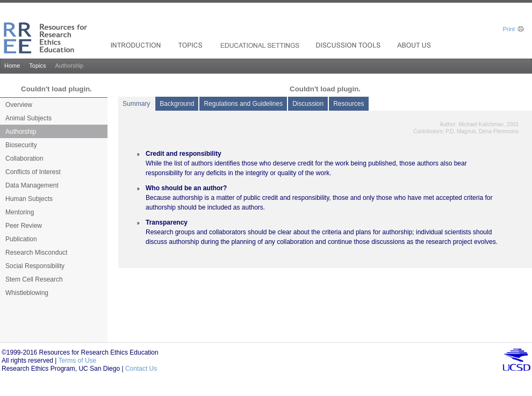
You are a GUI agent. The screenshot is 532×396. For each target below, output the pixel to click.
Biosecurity (21, 145)
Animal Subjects (28, 118)
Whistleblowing (27, 293)
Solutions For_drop (137, 45)
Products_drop (192, 45)
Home (12, 66)
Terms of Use (78, 361)
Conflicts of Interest (33, 172)
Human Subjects (29, 199)
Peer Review (24, 226)
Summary (136, 104)
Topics (37, 66)
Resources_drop (349, 45)
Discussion (308, 104)
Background (177, 104)
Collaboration (24, 159)
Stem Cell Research (34, 279)
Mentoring (20, 212)
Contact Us (141, 369)
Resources (348, 104)
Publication (21, 239)
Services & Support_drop (260, 45)
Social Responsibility (35, 266)
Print (509, 29)
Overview (19, 105)
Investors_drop (415, 45)
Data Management (32, 185)
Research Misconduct (36, 253)
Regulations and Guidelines (243, 104)
